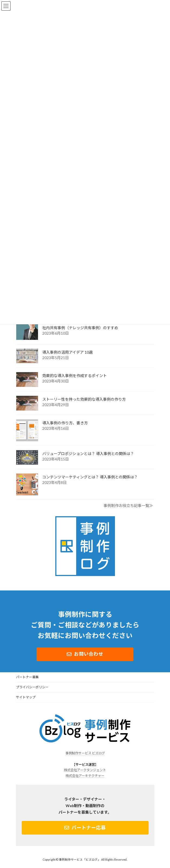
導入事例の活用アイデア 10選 (68, 352)
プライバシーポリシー (32, 687)
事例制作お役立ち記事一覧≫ (128, 505)
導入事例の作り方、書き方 (65, 423)
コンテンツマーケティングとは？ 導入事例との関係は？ (90, 477)
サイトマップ (26, 697)
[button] (85, 654)
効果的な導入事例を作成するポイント (75, 376)
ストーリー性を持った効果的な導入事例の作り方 (84, 399)
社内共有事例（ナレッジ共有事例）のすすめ (80, 328)
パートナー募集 (27, 677)
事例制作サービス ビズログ (85, 753)
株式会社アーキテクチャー (85, 776)
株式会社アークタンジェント (85, 770)
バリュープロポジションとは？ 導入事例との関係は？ (88, 454)
